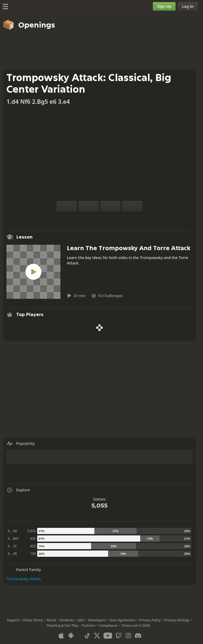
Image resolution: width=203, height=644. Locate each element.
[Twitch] (119, 636)
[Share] (117, 218)
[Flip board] (67, 206)
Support (13, 620)
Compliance (109, 625)
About (51, 620)
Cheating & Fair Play (62, 625)
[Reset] (89, 206)
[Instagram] (128, 636)
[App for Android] (71, 636)
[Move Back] (110, 206)
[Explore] (99, 218)
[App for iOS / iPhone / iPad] (61, 636)
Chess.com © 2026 (136, 625)
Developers (97, 620)
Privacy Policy (150, 620)
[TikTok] (87, 636)
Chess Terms (33, 620)
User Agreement (122, 620)
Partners (88, 625)
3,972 (31, 531)
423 (33, 546)
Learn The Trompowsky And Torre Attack (129, 248)
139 (33, 554)
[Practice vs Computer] (82, 218)
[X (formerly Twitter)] (97, 636)
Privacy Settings (177, 620)
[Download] (108, 218)
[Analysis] (91, 218)
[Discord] (138, 636)
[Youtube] (108, 636)
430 (33, 539)
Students (67, 620)
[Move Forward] (132, 206)
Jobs (81, 620)
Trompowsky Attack (24, 579)
